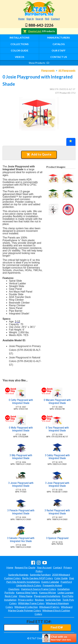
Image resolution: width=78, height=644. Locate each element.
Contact (55, 19)
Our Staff (59, 50)
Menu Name (26, 596)
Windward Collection (26, 607)
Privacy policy (26, 600)
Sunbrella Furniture (40, 575)
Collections (20, 44)
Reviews (39, 600)
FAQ (47, 19)
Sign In (30, 19)
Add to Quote (39, 154)
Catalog (59, 44)
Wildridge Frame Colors (31, 603)
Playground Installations (47, 596)
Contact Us (59, 57)
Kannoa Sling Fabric (27, 592)
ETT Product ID (63, 93)
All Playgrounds (67, 71)
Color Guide (20, 50)
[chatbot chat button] (59, 638)
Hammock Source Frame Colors (38, 589)
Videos (20, 57)
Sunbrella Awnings (18, 575)
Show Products (39, 63)
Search (39, 19)
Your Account (44, 567)
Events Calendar (50, 582)
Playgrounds (48, 71)
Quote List (35, 31)
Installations (19, 37)
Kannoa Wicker (48, 592)
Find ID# (57, 627)
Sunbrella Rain (53, 600)
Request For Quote (25, 567)
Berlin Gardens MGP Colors (38, 578)
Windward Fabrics (49, 607)
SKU (52, 89)
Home (21, 19)
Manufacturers (59, 37)
